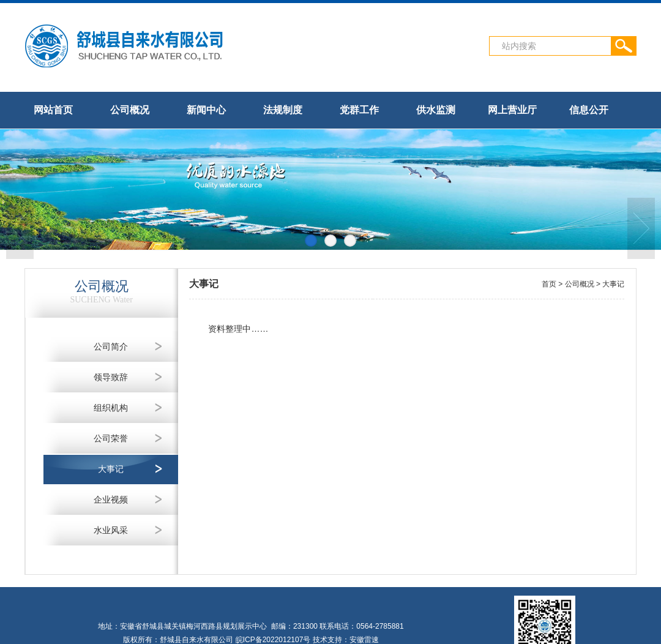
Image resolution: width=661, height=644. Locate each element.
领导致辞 (111, 377)
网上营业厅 (512, 110)
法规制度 (283, 110)
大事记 (111, 469)
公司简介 (111, 346)
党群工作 (359, 110)
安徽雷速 (364, 640)
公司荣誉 (111, 438)
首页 (549, 284)
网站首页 (53, 110)
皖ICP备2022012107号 (273, 640)
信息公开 (589, 110)
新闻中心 (206, 110)
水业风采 (111, 530)
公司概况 (130, 110)
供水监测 (436, 110)
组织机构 (111, 408)
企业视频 (111, 500)
